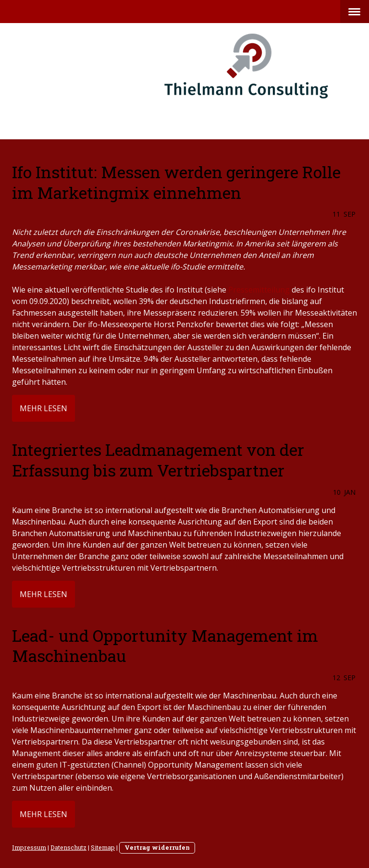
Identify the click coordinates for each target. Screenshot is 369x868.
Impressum (29, 847)
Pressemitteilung (259, 290)
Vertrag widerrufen (157, 847)
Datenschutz (68, 847)
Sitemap (103, 847)
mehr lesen (43, 408)
